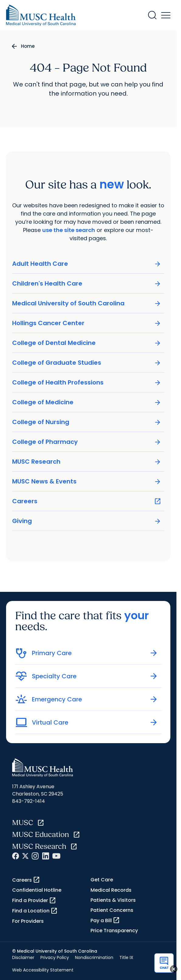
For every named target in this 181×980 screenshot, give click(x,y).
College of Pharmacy (87, 442)
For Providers (28, 921)
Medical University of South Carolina (87, 303)
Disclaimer (23, 957)
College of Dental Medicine (87, 343)
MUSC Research (87, 462)
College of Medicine (87, 402)
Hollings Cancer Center (87, 323)
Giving (87, 521)
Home (28, 46)
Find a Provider (34, 901)
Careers (87, 501)
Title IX (126, 957)
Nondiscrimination (94, 957)
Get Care (102, 880)
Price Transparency (114, 931)
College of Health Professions (87, 383)
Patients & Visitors (113, 900)
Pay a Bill (105, 920)
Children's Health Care (87, 284)
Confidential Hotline (37, 890)
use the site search (69, 230)
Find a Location (35, 911)
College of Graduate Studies (87, 363)
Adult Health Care (87, 264)
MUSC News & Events (87, 481)
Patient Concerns (112, 910)
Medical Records (111, 890)
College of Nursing (87, 422)
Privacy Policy (55, 957)
